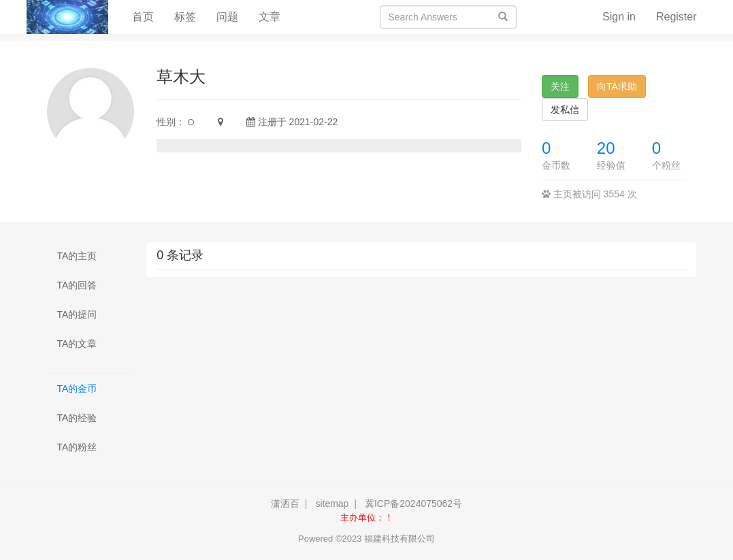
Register (677, 17)
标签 (185, 17)
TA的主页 (77, 256)
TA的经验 (77, 418)
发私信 (565, 110)
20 (606, 148)
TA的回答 (77, 285)
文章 (270, 17)
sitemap (332, 504)
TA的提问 (77, 314)
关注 (560, 86)
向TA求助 (617, 86)
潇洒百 (285, 504)
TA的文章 (77, 344)
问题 (227, 17)
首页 (148, 16)
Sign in (619, 17)
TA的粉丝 (77, 447)
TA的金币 (77, 389)
